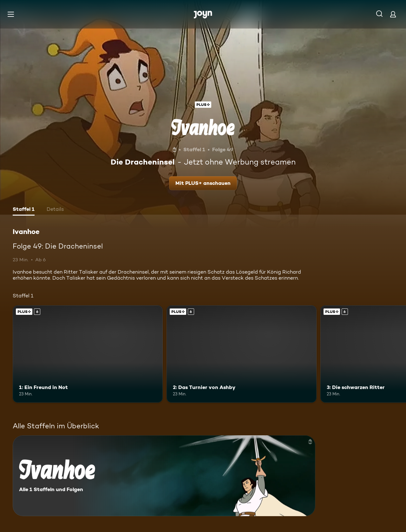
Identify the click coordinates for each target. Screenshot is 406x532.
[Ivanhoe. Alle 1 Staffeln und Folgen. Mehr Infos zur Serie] (164, 476)
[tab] (24, 210)
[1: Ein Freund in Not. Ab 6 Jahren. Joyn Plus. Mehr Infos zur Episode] (88, 354)
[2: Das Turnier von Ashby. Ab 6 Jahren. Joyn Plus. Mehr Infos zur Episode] (242, 354)
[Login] (393, 14)
